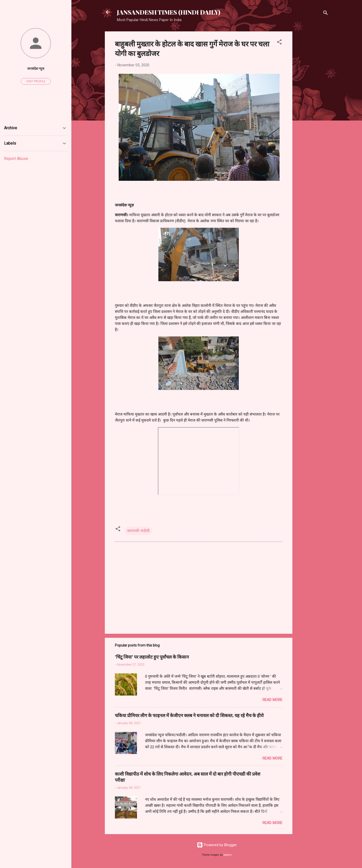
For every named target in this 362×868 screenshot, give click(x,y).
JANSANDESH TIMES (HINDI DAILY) (169, 12)
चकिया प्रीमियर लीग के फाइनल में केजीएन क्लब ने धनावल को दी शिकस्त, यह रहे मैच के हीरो (189, 715)
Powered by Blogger (217, 845)
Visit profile (36, 81)
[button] (279, 43)
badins (228, 855)
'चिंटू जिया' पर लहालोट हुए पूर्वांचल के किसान (152, 657)
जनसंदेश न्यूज (36, 69)
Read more (272, 700)
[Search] (326, 14)
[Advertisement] (312, 107)
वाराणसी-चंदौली (138, 531)
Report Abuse (16, 159)
